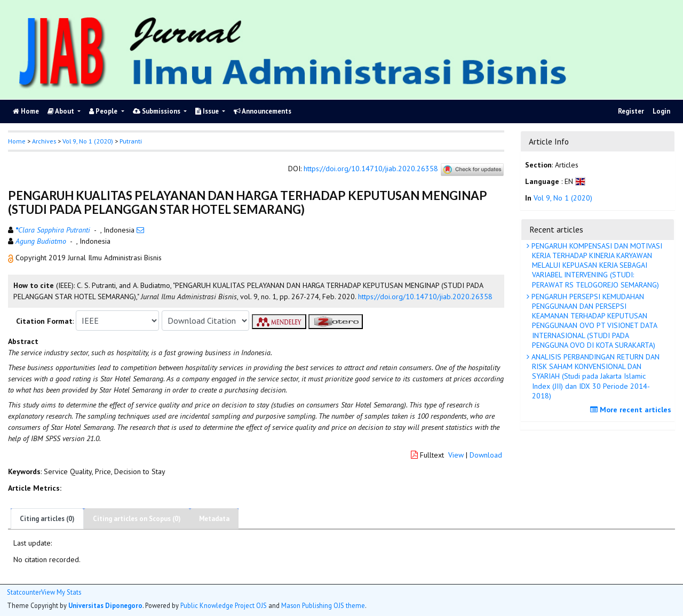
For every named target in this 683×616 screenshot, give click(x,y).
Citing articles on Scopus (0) (137, 519)
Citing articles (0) (47, 519)
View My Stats (61, 592)
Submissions (157, 111)
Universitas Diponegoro (105, 605)
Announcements (263, 111)
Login (661, 111)
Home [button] (17, 141)
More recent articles (632, 410)
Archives (44, 141)
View (456, 455)
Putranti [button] (131, 141)
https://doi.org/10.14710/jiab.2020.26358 (371, 169)
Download (486, 455)
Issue (208, 111)
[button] (12, 258)
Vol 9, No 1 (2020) (88, 141)
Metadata (214, 519)
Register (631, 111)
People (104, 111)
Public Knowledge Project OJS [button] (224, 605)
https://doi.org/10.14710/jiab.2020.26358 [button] (425, 297)
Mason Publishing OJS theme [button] (323, 605)
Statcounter (24, 592)
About (62, 111)
